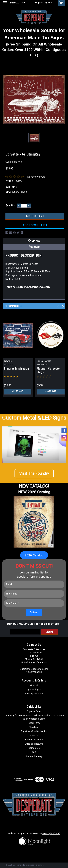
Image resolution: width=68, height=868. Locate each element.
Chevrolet (8, 361)
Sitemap (40, 865)
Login (38, 3)
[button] (34, 475)
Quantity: (10, 205)
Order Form (34, 723)
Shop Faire (34, 727)
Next (64, 306)
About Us (34, 736)
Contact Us (34, 748)
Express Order (34, 711)
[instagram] (64, 438)
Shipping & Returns (34, 694)
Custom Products (34, 740)
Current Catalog (34, 756)
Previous (58, 306)
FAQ (34, 752)
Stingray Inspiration (16, 369)
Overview (34, 241)
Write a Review (14, 181)
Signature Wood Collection (34, 731)
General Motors (44, 361)
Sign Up (48, 3)
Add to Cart (17, 391)
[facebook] (64, 430)
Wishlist (34, 685)
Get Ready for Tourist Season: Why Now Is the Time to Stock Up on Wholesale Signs (34, 717)
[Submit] (34, 612)
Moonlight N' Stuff (51, 834)
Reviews (34, 247)
